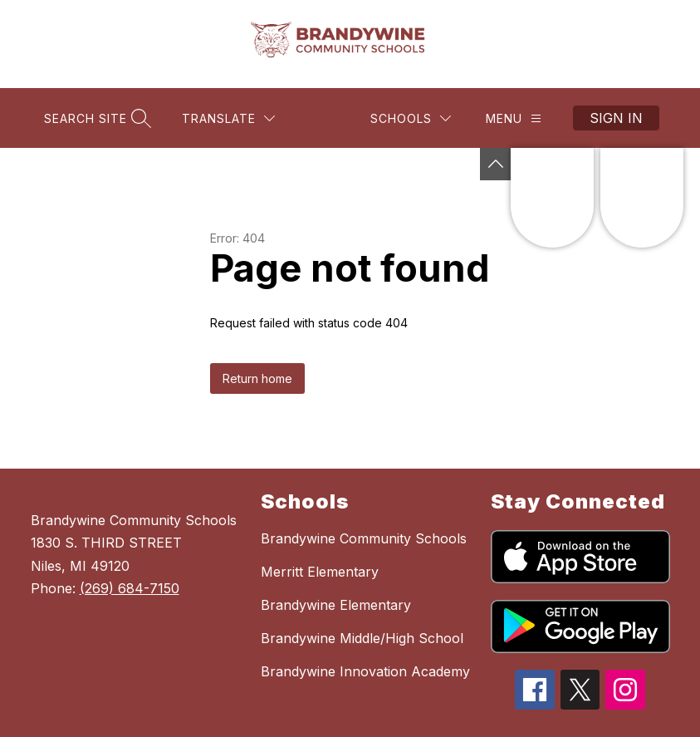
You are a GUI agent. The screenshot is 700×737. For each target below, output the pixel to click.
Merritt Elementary (320, 572)
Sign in (616, 118)
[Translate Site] (228, 118)
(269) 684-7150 (130, 588)
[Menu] (514, 118)
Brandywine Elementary (336, 605)
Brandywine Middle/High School (362, 638)
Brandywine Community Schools (364, 538)
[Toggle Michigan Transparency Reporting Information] (496, 164)
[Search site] (95, 118)
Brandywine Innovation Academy (365, 671)
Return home (257, 378)
